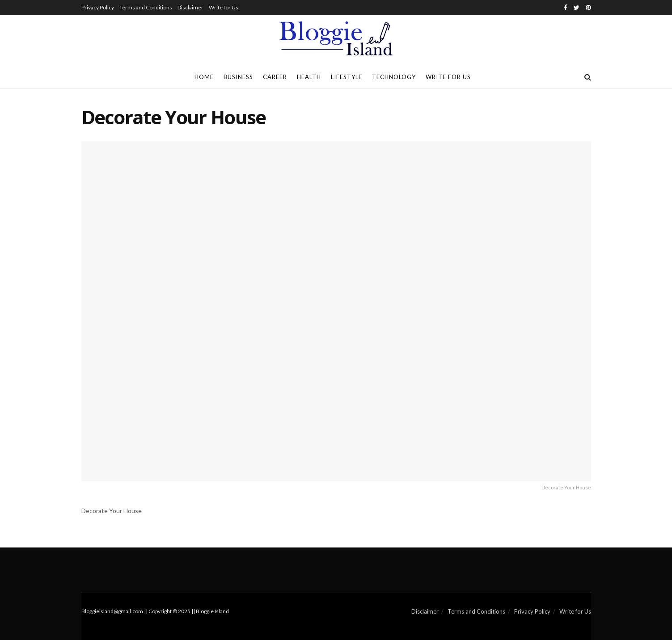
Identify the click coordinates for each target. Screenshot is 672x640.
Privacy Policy (98, 7)
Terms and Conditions (146, 7)
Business (238, 77)
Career (275, 77)
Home (204, 77)
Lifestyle (347, 77)
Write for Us (224, 7)
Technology (394, 77)
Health (309, 77)
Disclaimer (190, 7)
